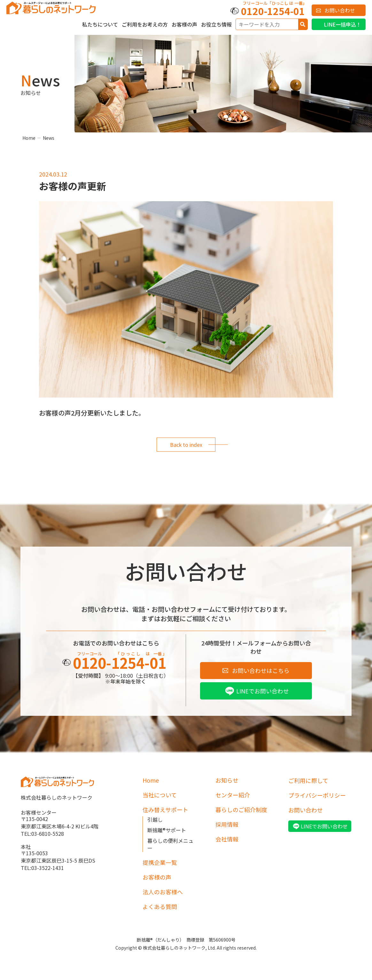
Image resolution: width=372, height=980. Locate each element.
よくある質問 (160, 907)
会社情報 (227, 839)
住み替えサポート (165, 810)
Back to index (186, 445)
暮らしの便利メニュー (170, 845)
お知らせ (227, 780)
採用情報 (227, 825)
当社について (160, 795)
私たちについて (100, 24)
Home (29, 138)
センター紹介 (233, 795)
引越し (155, 820)
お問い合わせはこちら (261, 670)
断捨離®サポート (167, 830)
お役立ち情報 (216, 24)
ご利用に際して (308, 780)
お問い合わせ (340, 10)
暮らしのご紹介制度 (241, 810)
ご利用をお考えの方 (145, 24)
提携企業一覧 (160, 863)
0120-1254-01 (273, 11)
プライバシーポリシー (317, 795)
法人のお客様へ (163, 892)
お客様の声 (184, 24)
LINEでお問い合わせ (263, 691)
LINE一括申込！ (342, 24)
